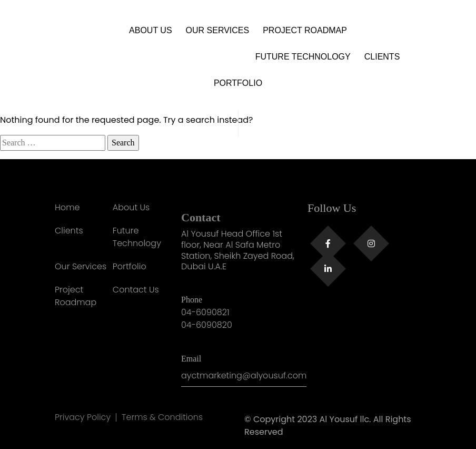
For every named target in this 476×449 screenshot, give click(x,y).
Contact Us (136, 290)
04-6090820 (207, 325)
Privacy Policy (83, 417)
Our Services (218, 30)
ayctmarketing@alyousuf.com (244, 375)
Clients (382, 57)
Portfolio (238, 83)
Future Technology (303, 57)
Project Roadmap (305, 30)
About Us (151, 30)
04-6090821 (205, 312)
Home (67, 207)
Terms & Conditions (162, 417)
